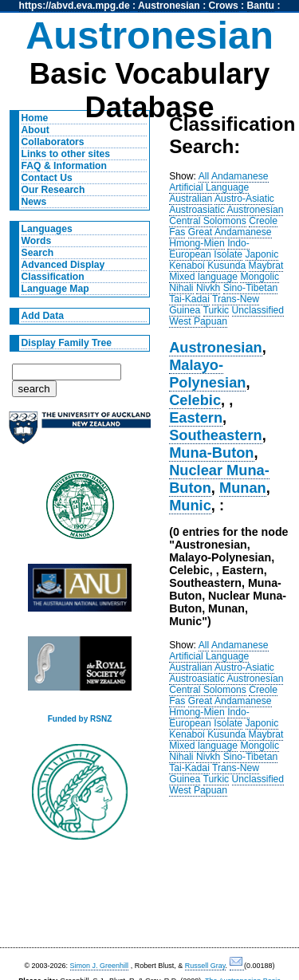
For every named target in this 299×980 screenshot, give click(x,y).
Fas (177, 232)
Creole (263, 221)
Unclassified (258, 310)
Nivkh (208, 288)
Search (38, 253)
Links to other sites (66, 154)
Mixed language (203, 277)
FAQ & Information (64, 166)
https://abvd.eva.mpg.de (75, 6)
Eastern (196, 417)
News (34, 202)
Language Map (55, 289)
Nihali (181, 288)
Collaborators (53, 142)
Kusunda (226, 266)
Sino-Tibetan (250, 288)
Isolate (228, 254)
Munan (243, 488)
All (204, 176)
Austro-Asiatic (244, 199)
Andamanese (240, 176)
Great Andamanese (230, 232)
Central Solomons (208, 221)
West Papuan (198, 321)
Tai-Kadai (189, 299)
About (35, 130)
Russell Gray (205, 966)
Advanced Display (63, 265)
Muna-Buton (211, 453)
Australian (191, 199)
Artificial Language (209, 187)
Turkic (216, 310)
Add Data (43, 316)
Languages (47, 229)
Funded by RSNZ (80, 719)
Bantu (261, 6)
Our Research (53, 190)
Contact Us (47, 178)
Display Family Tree (67, 343)
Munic (190, 505)
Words (37, 241)
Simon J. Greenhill (100, 966)
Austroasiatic (197, 210)
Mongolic (260, 277)
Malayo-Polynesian (207, 374)
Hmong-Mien (197, 243)
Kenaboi (187, 266)
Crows (224, 6)
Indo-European (209, 249)
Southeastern (216, 435)
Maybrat (266, 266)
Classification (53, 277)
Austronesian (169, 6)
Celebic (195, 400)
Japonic (262, 254)
